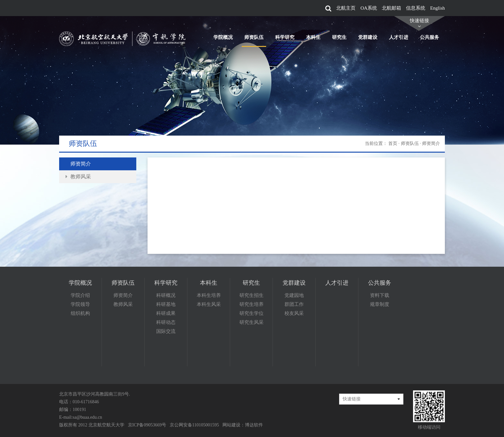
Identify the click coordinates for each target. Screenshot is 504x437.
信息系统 (416, 8)
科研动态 (166, 322)
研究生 (339, 37)
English (437, 8)
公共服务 (429, 37)
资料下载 (380, 295)
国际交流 (166, 331)
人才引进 (399, 37)
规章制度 (380, 304)
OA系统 (369, 8)
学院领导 (80, 304)
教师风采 (81, 177)
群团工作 (294, 304)
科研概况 (166, 295)
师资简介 (81, 164)
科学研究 (285, 37)
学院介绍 (80, 295)
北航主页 (346, 8)
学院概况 (223, 37)
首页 (393, 143)
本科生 (313, 37)
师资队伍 (254, 37)
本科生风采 (209, 304)
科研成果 (166, 313)
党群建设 (368, 37)
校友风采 (294, 313)
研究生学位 (252, 313)
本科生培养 (209, 295)
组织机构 (80, 313)
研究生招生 (252, 295)
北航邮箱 (392, 8)
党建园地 (294, 295)
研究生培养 (252, 304)
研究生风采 (252, 322)
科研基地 (166, 304)
